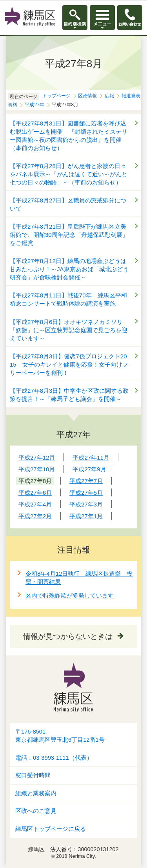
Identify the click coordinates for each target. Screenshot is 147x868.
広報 (109, 96)
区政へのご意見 (36, 811)
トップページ (56, 96)
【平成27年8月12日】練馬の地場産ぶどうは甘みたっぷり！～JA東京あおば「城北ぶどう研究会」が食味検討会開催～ (69, 269)
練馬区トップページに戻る (51, 829)
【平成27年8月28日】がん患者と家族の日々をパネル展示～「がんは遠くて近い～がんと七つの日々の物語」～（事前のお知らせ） (69, 174)
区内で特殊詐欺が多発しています (70, 595)
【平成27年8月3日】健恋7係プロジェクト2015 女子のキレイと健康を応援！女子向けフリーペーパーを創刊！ (69, 364)
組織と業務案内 (36, 793)
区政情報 (87, 96)
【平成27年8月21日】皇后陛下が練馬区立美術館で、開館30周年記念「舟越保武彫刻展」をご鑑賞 (69, 235)
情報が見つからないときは (68, 636)
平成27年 (34, 105)
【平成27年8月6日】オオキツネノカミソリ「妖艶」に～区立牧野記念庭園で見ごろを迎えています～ (69, 330)
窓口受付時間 (33, 775)
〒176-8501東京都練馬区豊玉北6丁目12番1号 (60, 736)
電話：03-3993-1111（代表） (54, 758)
